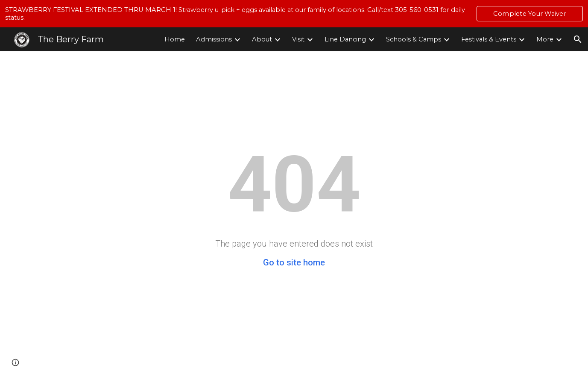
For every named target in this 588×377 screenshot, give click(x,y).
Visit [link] (298, 39)
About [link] (262, 39)
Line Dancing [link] (345, 39)
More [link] (545, 39)
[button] (578, 39)
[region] (294, 14)
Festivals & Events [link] (489, 39)
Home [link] (175, 39)
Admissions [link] (214, 39)
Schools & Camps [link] (414, 39)
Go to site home (294, 262)
